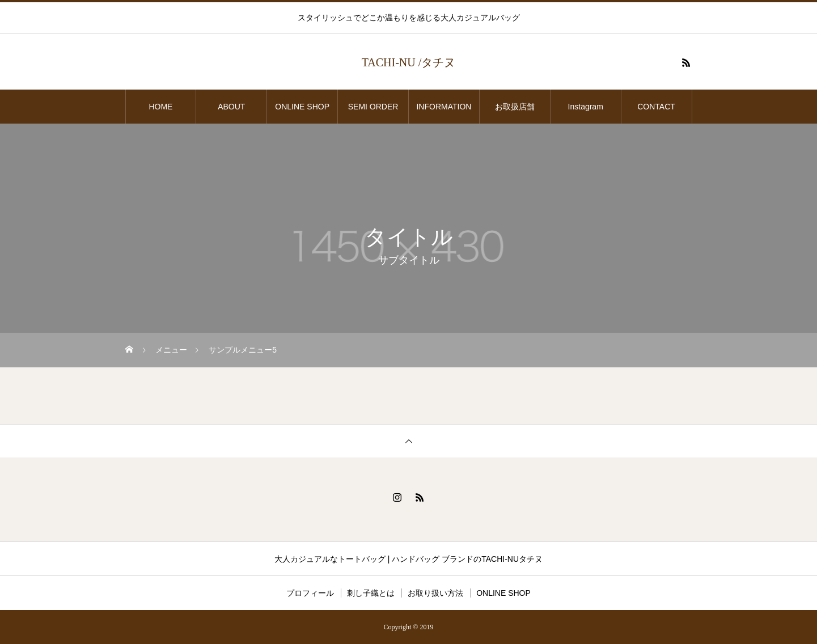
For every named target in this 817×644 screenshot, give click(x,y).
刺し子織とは (371, 593)
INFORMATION (444, 107)
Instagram (586, 107)
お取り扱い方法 (435, 593)
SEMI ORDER (373, 107)
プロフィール (310, 593)
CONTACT (656, 107)
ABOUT (231, 107)
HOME (160, 107)
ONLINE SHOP (302, 107)
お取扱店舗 (519, 107)
